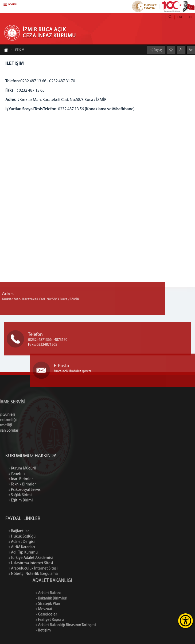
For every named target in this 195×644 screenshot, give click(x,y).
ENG (180, 17)
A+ (191, 49)
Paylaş (158, 50)
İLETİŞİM (17, 51)
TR (190, 17)
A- (181, 49)
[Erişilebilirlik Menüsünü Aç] (186, 621)
